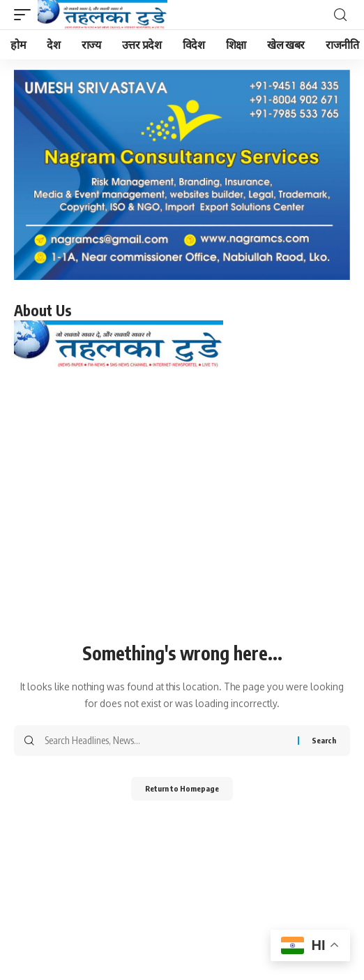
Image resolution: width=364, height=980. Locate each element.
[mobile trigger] (26, 15)
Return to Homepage (182, 788)
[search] (340, 15)
